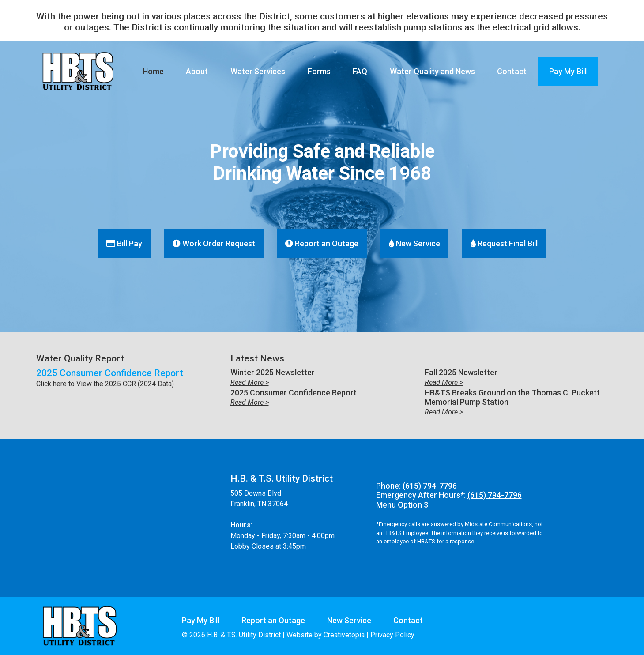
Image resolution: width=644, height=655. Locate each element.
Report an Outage (322, 243)
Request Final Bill (504, 243)
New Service (414, 243)
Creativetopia (344, 635)
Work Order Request (214, 243)
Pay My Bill (568, 71)
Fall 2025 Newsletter (461, 372)
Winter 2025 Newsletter (273, 372)
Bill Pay (124, 243)
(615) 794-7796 (430, 486)
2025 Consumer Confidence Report (110, 373)
